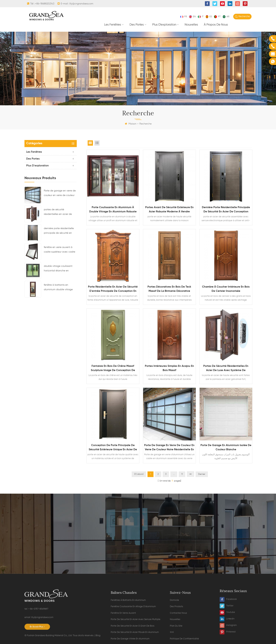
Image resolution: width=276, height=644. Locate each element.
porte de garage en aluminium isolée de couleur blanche (226, 447)
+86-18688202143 (45, 4)
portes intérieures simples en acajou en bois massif (169, 368)
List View (97, 143)
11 (182, 474)
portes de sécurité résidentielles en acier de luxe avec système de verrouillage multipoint (58, 212)
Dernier (202, 474)
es (209, 17)
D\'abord (139, 474)
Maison (131, 124)
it (201, 17)
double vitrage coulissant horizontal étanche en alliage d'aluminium (58, 269)
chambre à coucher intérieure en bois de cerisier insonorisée (226, 289)
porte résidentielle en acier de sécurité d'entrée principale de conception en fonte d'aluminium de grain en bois (113, 289)
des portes (137, 25)
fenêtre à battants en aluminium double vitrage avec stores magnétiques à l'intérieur (59, 288)
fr (184, 17)
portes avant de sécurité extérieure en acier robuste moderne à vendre (169, 209)
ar (226, 17)
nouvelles (191, 25)
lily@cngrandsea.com (81, 4)
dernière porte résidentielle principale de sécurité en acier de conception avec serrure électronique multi (59, 231)
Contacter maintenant (138, 554)
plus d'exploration (164, 25)
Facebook (228, 641)
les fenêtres (113, 25)
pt (217, 17)
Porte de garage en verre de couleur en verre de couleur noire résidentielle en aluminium (60, 194)
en (192, 17)
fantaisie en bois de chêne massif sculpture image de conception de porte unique (113, 369)
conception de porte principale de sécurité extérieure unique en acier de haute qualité (113, 448)
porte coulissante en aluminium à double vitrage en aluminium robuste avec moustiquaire (113, 210)
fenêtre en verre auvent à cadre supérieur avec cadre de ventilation (59, 250)
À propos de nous (216, 25)
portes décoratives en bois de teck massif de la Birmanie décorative (169, 289)
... (174, 474)
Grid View (90, 143)
